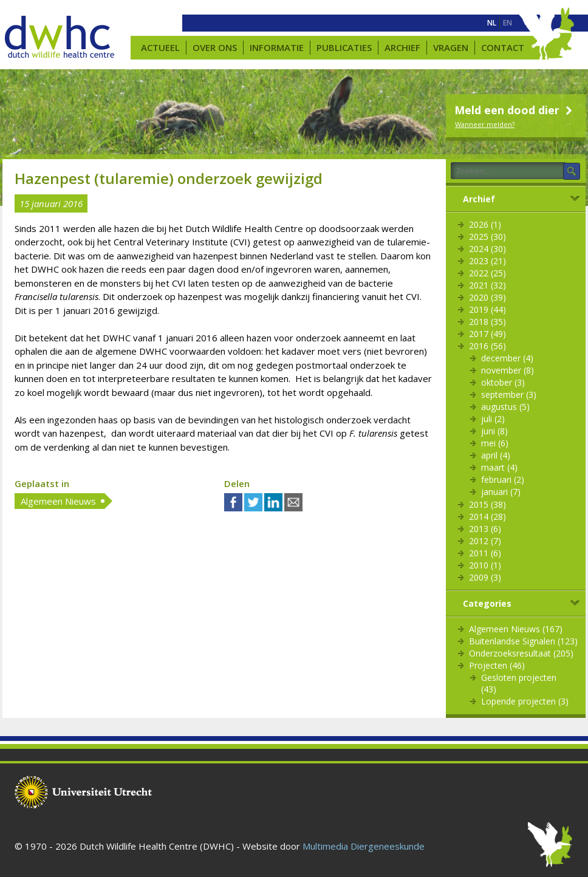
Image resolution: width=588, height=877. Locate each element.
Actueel (160, 47)
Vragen (451, 47)
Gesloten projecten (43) (519, 683)
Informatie (277, 47)
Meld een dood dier (515, 110)
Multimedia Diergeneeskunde (364, 846)
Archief (402, 47)
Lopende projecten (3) (525, 701)
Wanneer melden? (485, 124)
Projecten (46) (497, 665)
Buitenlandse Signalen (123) (523, 641)
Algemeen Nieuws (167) (516, 629)
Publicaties (344, 47)
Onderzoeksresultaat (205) (521, 653)
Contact (503, 47)
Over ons (215, 47)
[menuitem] (492, 23)
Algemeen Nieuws (58, 501)
